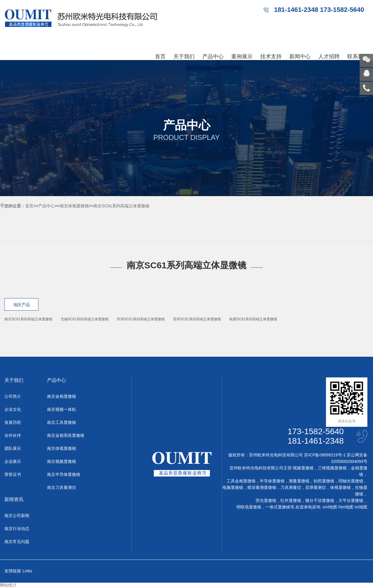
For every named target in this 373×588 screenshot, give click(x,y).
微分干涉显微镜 (320, 500)
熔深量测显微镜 (262, 487)
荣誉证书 (13, 474)
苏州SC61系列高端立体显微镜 (197, 319)
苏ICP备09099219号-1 (325, 455)
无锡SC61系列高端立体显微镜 (85, 319)
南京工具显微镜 (62, 422)
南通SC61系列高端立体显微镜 (253, 319)
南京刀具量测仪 (62, 487)
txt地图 (361, 507)
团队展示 (13, 448)
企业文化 (13, 409)
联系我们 (358, 56)
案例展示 (242, 56)
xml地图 (330, 507)
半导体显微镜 (272, 481)
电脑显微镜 (233, 487)
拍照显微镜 (324, 481)
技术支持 (271, 56)
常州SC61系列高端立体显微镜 (141, 319)
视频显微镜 (303, 468)
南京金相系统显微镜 (66, 435)
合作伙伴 (13, 435)
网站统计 (8, 585)
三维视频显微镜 (332, 468)
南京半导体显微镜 (64, 474)
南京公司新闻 (17, 516)
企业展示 (13, 461)
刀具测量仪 (291, 487)
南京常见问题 (17, 542)
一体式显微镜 (278, 507)
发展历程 (13, 422)
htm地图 (346, 507)
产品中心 (213, 56)
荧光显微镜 (266, 500)
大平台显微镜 (351, 500)
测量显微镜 (299, 481)
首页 (160, 56)
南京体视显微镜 (74, 206)
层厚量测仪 (316, 487)
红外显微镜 (291, 500)
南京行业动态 (17, 529)
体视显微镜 (340, 487)
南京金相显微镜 (62, 396)
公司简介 (13, 396)
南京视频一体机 (62, 409)
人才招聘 (329, 56)
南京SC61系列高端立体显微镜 (121, 206)
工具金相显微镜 (241, 481)
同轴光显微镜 (351, 481)
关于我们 (184, 56)
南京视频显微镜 (62, 461)
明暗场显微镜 (249, 507)
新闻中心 (300, 56)
